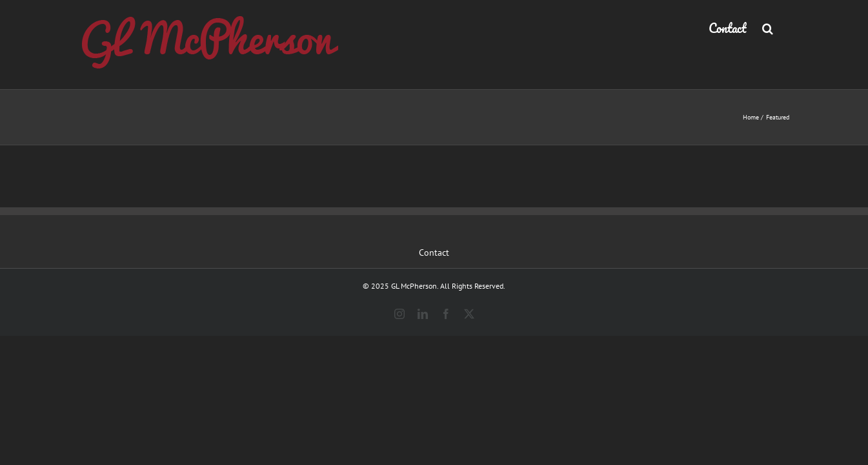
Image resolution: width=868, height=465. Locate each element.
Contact (434, 253)
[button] (784, 27)
